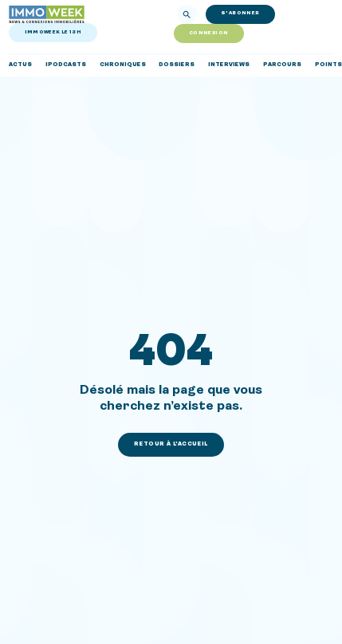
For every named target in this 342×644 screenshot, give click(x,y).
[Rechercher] (187, 14)
